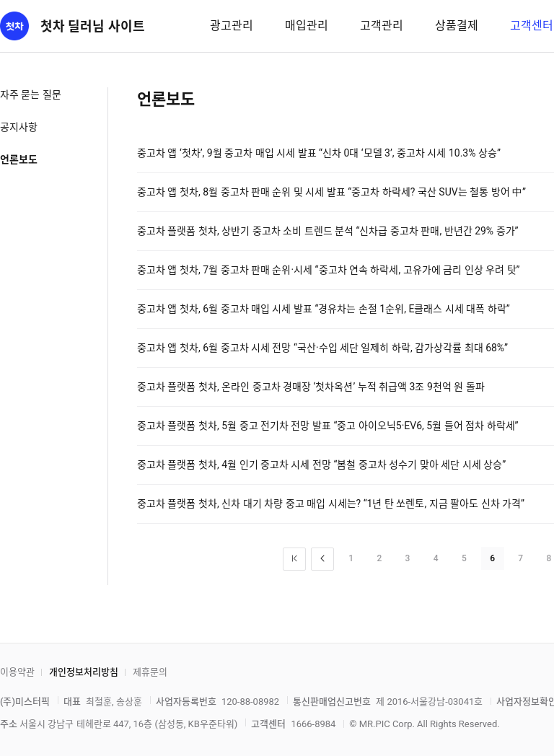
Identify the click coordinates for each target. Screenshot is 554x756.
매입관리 (307, 26)
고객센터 (532, 26)
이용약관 (17, 672)
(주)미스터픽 (25, 702)
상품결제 (457, 26)
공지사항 (19, 127)
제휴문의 (150, 672)
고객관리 (382, 26)
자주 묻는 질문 (31, 94)
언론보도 (19, 159)
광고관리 (232, 26)
